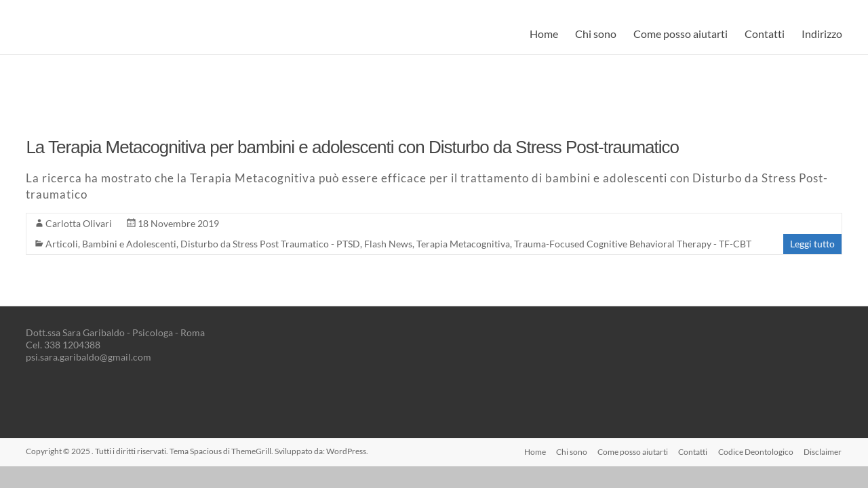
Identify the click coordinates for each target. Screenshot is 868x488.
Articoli (62, 244)
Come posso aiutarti (680, 34)
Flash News (388, 244)
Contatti (765, 34)
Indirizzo (822, 34)
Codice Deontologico (756, 451)
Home (544, 34)
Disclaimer (823, 451)
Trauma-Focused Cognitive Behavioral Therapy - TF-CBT (633, 244)
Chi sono (596, 34)
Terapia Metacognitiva (463, 244)
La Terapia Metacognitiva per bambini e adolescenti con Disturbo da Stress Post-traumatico (352, 147)
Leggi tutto (812, 244)
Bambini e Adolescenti (129, 244)
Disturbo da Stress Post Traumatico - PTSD (270, 244)
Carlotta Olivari (79, 223)
